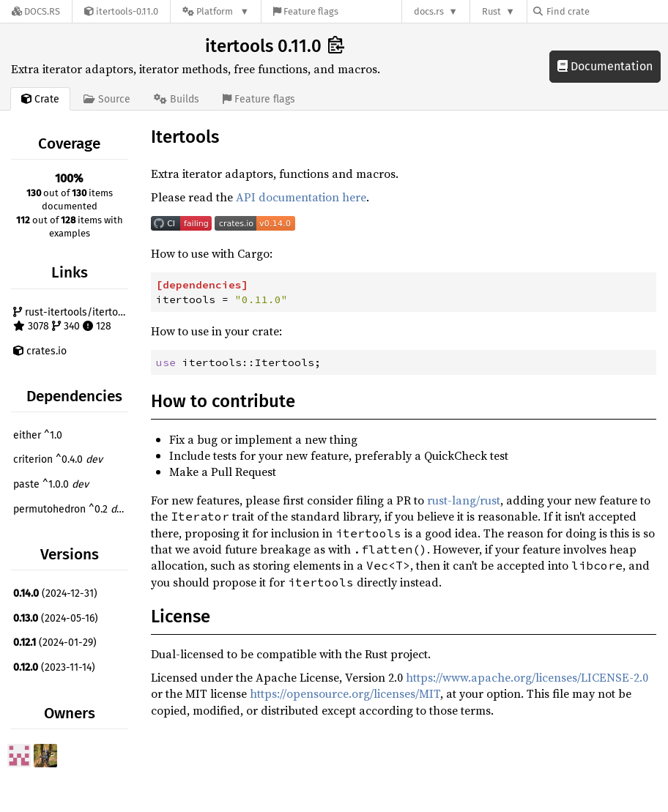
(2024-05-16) (56, 618)
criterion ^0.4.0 (58, 459)
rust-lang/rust (464, 500)
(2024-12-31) (55, 593)
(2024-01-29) (55, 642)
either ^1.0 (38, 435)
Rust (491, 11)
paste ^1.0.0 (51, 484)
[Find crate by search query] (606, 11)
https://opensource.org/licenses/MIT (345, 693)
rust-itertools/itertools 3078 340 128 (73, 320)
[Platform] (216, 11)
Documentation (605, 66)
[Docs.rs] (36, 11)
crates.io (40, 351)
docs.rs (429, 11)
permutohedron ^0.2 (70, 509)
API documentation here (301, 197)
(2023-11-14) (54, 667)
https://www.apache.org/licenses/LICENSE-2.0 (527, 677)
